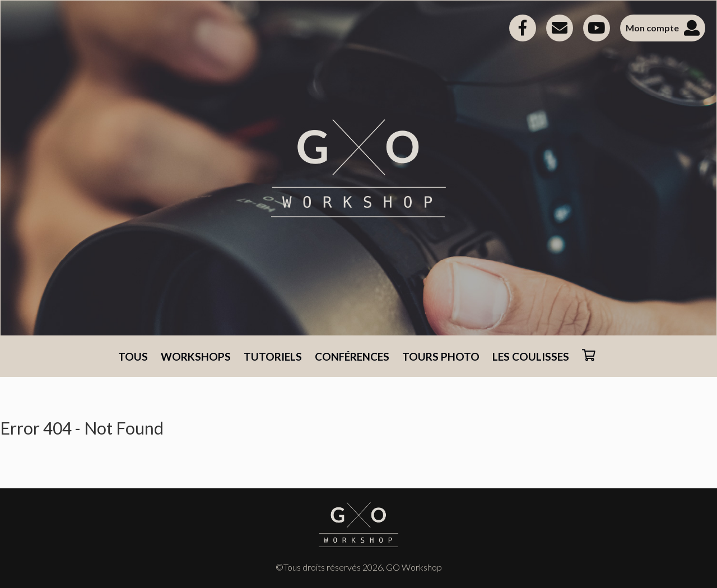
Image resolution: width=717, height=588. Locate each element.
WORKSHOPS (196, 356)
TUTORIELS (273, 356)
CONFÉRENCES (352, 356)
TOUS (133, 356)
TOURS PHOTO (441, 356)
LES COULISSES (531, 356)
